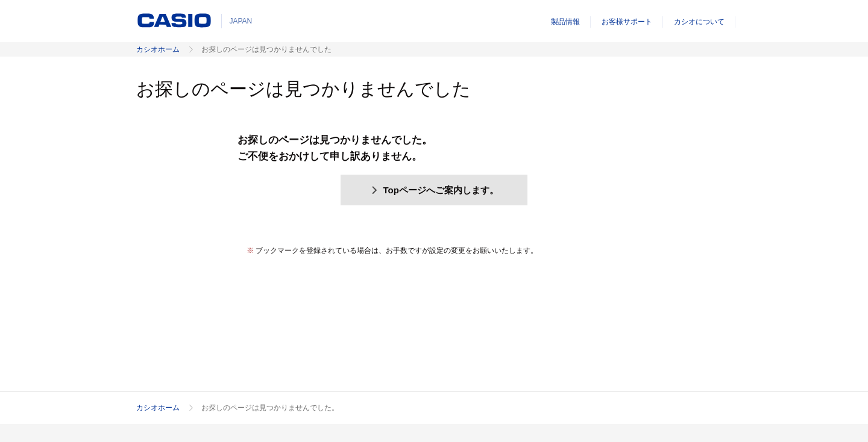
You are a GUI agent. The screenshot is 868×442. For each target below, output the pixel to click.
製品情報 (565, 22)
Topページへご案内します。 (434, 190)
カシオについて (699, 22)
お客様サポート (627, 22)
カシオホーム (158, 49)
